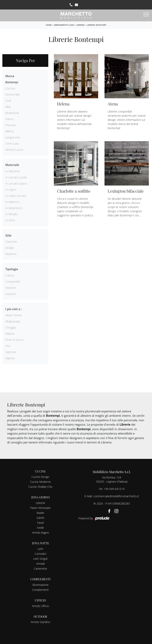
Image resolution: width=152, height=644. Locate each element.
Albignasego (13, 321)
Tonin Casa (12, 143)
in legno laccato (16, 196)
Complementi (40, 590)
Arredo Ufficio (40, 606)
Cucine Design (40, 477)
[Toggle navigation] (146, 15)
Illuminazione (40, 585)
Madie (40, 513)
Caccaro (10, 88)
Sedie (40, 528)
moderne (11, 254)
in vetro (10, 220)
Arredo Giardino (40, 622)
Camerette (40, 569)
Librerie (80, 25)
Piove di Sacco (14, 340)
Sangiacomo (13, 137)
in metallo (11, 214)
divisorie (11, 288)
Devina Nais (13, 94)
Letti (40, 549)
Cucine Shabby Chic (40, 487)
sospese (11, 294)
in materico (12, 202)
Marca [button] (10, 76)
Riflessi (10, 131)
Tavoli (40, 523)
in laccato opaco (16, 183)
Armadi (40, 564)
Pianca (9, 119)
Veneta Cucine (14, 150)
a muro (10, 275)
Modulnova (12, 113)
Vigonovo (11, 352)
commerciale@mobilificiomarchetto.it (116, 496)
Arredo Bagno (40, 533)
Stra (8, 346)
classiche (11, 242)
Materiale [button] (12, 165)
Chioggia (10, 327)
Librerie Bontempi (97, 25)
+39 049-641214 (114, 489)
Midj (8, 107)
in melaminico (14, 208)
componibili (13, 282)
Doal (8, 101)
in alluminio (12, 171)
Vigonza (10, 358)
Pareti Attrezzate (40, 508)
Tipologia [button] (12, 269)
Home (49, 25)
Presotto (11, 125)
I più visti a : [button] (14, 309)
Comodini (40, 554)
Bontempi (12, 82)
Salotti (40, 518)
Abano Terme (14, 315)
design (10, 248)
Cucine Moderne (40, 482)
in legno (11, 190)
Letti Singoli (40, 559)
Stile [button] (8, 235)
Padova (10, 334)
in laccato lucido (16, 177)
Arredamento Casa (64, 25)
